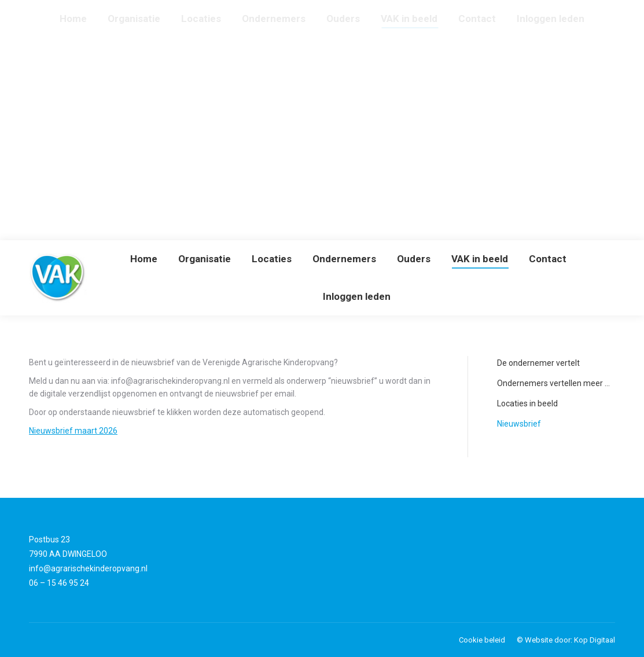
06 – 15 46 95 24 (59, 583)
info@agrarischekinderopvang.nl (88, 568)
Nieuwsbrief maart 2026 (73, 431)
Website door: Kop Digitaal (570, 640)
